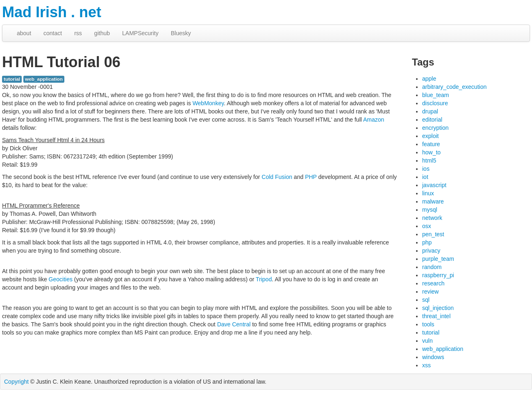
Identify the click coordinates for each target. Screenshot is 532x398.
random (432, 267)
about (24, 33)
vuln (427, 341)
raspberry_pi (438, 275)
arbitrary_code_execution (454, 87)
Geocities (61, 279)
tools (428, 324)
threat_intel (436, 316)
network (432, 218)
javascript (434, 185)
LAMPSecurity (140, 33)
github (102, 33)
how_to (431, 152)
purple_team (438, 259)
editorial (432, 120)
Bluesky (181, 33)
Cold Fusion (277, 177)
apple (429, 79)
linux (428, 193)
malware (433, 201)
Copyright (16, 382)
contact (53, 33)
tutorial (12, 79)
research (433, 283)
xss (426, 365)
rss (78, 33)
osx (427, 226)
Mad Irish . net (52, 12)
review (430, 292)
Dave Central (234, 324)
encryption (435, 128)
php (427, 242)
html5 (429, 161)
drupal (430, 111)
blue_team (435, 95)
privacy (431, 251)
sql (426, 300)
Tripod (264, 279)
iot (425, 177)
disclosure (435, 103)
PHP (311, 177)
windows (433, 357)
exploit (430, 136)
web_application (44, 79)
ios (426, 169)
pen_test (433, 234)
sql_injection (438, 308)
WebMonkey (208, 103)
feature (431, 144)
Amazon (374, 120)
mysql (430, 210)
